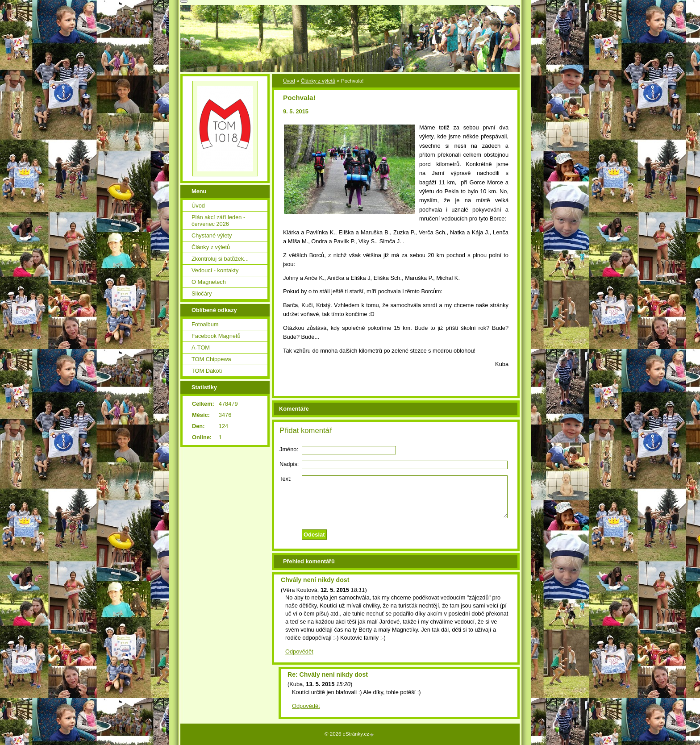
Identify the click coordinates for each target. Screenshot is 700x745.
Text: (285, 479)
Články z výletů (318, 81)
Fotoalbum (205, 324)
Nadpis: (289, 464)
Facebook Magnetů (216, 336)
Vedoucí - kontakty (215, 270)
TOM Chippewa (211, 359)
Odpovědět (299, 651)
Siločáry (202, 293)
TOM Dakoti (207, 371)
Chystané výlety (212, 235)
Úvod (289, 81)
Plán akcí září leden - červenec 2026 (218, 221)
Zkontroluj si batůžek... (220, 259)
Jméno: (289, 449)
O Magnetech (209, 282)
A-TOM (201, 348)
